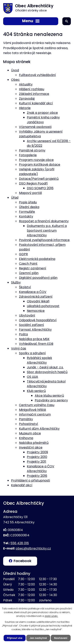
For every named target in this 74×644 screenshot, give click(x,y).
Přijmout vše (15, 638)
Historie (25, 108)
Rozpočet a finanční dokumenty (44, 221)
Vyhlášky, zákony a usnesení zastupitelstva (41, 134)
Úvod (15, 70)
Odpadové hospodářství (38, 320)
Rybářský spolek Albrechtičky (39, 360)
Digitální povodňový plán (38, 278)
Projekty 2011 (37, 462)
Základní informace (34, 94)
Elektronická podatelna (37, 259)
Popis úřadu (28, 202)
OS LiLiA (32, 377)
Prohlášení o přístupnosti (30, 480)
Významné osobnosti (35, 127)
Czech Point (28, 264)
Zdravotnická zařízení (36, 297)
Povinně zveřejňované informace (44, 240)
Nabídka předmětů (34, 443)
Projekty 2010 (37, 457)
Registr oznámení (33, 268)
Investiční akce (31, 447)
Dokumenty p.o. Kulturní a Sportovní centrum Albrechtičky (47, 231)
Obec (15, 80)
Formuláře (27, 212)
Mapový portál (30, 193)
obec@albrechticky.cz (33, 548)
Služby (16, 282)
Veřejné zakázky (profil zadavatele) (37, 172)
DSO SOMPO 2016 (40, 188)
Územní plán (29, 273)
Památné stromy (32, 150)
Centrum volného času (37, 405)
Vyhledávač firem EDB (36, 344)
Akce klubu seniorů (49, 396)
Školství (25, 287)
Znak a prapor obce (42, 113)
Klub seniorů (36, 391)
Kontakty (26, 216)
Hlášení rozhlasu (32, 89)
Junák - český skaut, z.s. (45, 367)
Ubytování (27, 315)
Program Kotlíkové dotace (40, 165)
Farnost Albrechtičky (35, 330)
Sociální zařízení (31, 325)
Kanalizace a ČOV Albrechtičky (41, 469)
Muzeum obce (30, 433)
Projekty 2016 (37, 476)
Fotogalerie (28, 155)
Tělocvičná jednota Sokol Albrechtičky (46, 384)
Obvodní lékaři (38, 301)
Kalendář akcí (22, 485)
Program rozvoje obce (36, 160)
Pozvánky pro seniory (51, 400)
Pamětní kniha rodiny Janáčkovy (43, 120)
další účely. (51, 616)
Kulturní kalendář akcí (36, 103)
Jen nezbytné (38, 638)
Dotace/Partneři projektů (39, 179)
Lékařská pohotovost (43, 306)
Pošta (23, 334)
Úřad (15, 198)
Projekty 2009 (37, 452)
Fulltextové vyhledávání (37, 75)
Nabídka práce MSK (34, 339)
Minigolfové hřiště (32, 410)
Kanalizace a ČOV (33, 292)
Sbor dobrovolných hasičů (47, 372)
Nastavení (61, 638)
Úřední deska (29, 207)
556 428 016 (20, 543)
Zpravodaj (27, 99)
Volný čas (19, 348)
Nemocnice (36, 311)
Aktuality (26, 84)
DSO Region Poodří (33, 183)
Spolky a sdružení (32, 353)
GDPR (23, 254)
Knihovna (26, 438)
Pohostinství (29, 424)
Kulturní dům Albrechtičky (39, 429)
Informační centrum (35, 414)
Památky (26, 419)
